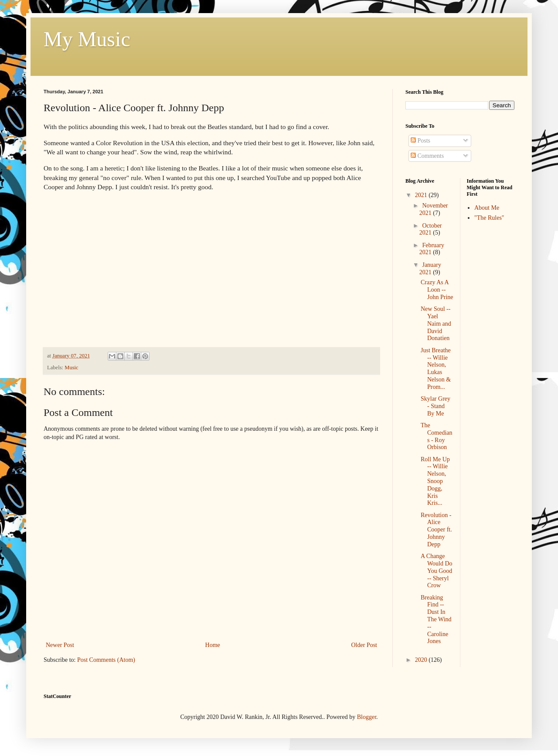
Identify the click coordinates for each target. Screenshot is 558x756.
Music (71, 368)
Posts (420, 141)
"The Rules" (489, 218)
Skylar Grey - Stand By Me (436, 406)
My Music (87, 39)
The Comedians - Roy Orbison (437, 436)
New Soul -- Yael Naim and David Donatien (436, 324)
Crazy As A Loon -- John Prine (437, 290)
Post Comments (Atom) (106, 660)
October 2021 (431, 229)
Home (213, 645)
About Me (487, 208)
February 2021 (432, 249)
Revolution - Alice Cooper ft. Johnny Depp (436, 530)
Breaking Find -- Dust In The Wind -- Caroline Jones (436, 620)
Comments (427, 156)
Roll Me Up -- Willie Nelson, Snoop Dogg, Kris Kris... (435, 481)
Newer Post (60, 645)
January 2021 (430, 269)
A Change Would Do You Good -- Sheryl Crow (437, 571)
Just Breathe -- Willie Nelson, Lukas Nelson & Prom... (436, 369)
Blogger (367, 717)
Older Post (364, 645)
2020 (422, 660)
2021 (422, 195)
